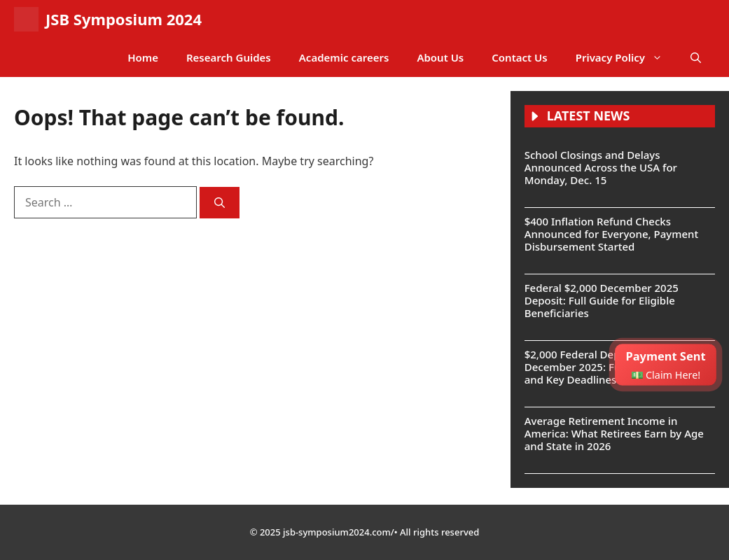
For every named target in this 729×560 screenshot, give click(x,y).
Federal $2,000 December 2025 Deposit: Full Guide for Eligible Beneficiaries (602, 300)
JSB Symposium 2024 (124, 19)
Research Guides (229, 57)
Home (143, 57)
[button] (696, 58)
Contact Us (519, 57)
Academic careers (344, 57)
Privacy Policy (626, 58)
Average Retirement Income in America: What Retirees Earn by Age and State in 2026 (614, 433)
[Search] (220, 203)
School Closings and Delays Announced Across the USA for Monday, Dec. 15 (601, 167)
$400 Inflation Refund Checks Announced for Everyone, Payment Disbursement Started (611, 234)
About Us (440, 57)
